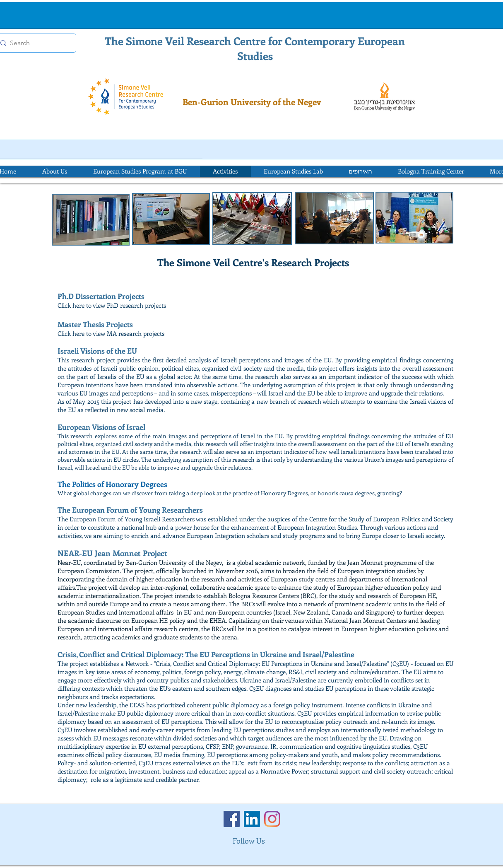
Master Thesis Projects (95, 324)
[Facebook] (232, 819)
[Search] (34, 43)
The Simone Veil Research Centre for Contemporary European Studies (255, 48)
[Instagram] (272, 819)
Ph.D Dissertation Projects (101, 296)
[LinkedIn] (252, 819)
